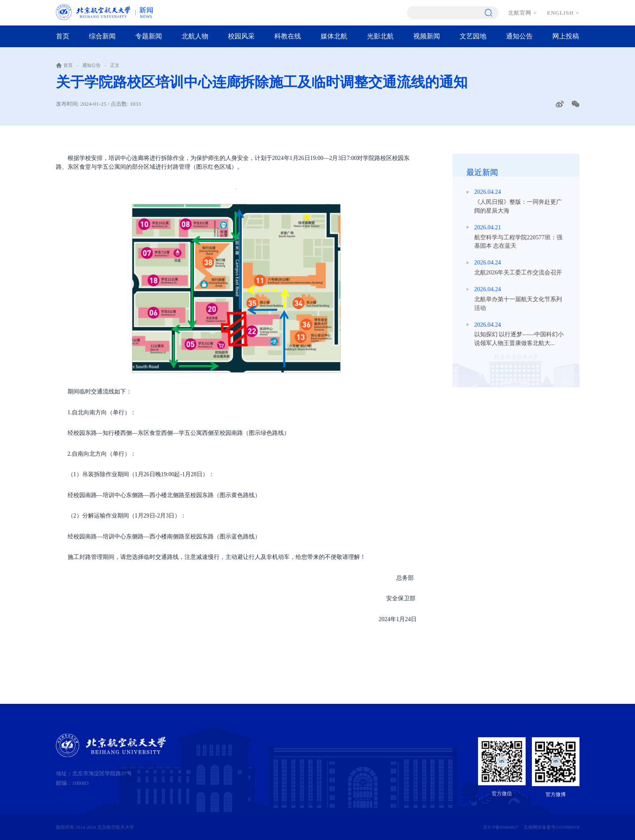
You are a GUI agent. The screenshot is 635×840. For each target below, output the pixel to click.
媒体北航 (334, 36)
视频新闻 (427, 36)
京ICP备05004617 (501, 827)
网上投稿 (566, 36)
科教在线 (288, 36)
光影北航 (380, 36)
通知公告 (519, 36)
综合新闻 (102, 36)
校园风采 (241, 36)
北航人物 (195, 36)
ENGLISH (563, 13)
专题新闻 (149, 36)
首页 (63, 36)
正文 (115, 65)
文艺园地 (473, 36)
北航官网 (522, 13)
